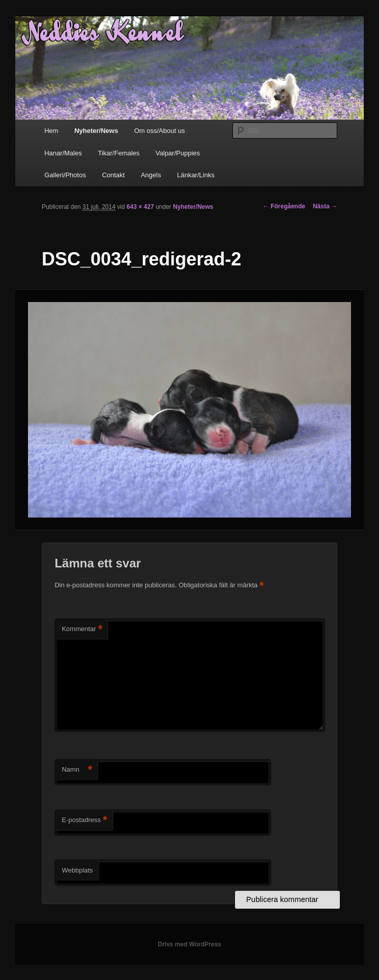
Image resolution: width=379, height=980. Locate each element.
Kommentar (82, 629)
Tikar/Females (119, 153)
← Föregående (284, 206)
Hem (51, 131)
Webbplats (77, 870)
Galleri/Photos (65, 175)
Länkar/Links (196, 175)
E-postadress (84, 820)
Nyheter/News (96, 131)
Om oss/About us (160, 131)
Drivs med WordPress (189, 944)
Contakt (113, 175)
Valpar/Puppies (178, 153)
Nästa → (325, 206)
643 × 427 (140, 207)
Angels (151, 175)
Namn (77, 770)
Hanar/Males (63, 153)
